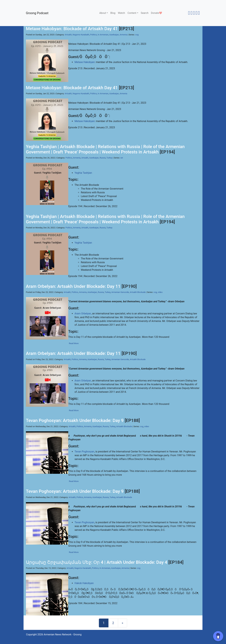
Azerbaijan (114, 35)
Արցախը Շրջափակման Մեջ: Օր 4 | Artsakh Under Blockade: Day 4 (97, 562)
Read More (74, 343)
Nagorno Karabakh (81, 35)
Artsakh (68, 35)
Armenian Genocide (120, 292)
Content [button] (132, 13)
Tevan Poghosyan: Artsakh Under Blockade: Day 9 (75, 420)
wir (122, 158)
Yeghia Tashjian (83, 173)
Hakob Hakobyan (84, 583)
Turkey (109, 158)
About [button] (103, 13)
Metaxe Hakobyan (85, 62)
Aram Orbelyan (83, 314)
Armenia (124, 35)
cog (137, 35)
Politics (94, 35)
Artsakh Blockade (138, 292)
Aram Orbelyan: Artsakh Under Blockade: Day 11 (73, 286)
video (160, 292)
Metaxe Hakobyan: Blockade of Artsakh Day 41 (72, 29)
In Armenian (103, 35)
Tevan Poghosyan (84, 452)
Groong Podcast (37, 13)
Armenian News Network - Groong (63, 634)
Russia (103, 158)
